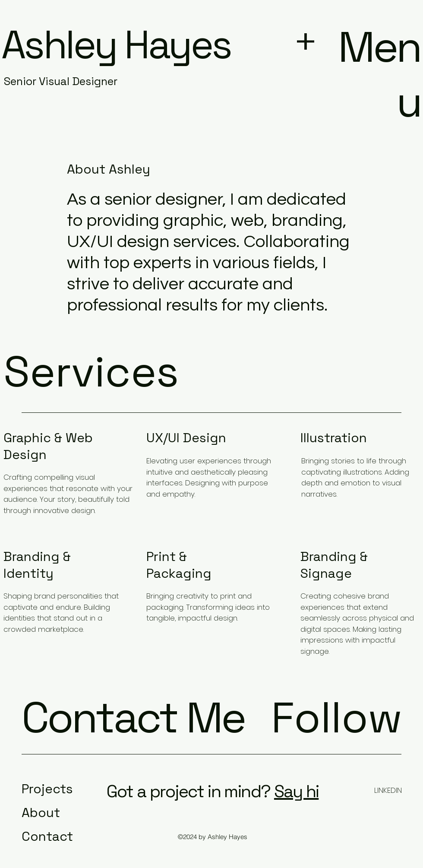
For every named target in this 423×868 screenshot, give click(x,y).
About (41, 813)
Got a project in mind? (189, 791)
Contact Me (133, 718)
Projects (47, 789)
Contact (47, 836)
